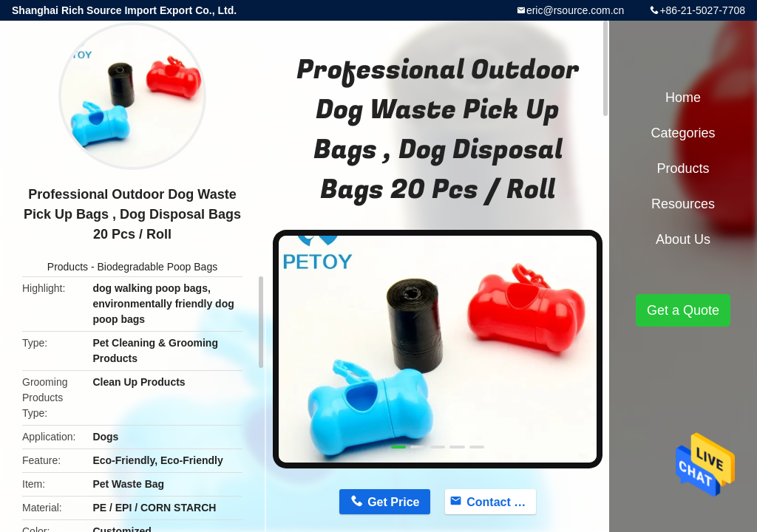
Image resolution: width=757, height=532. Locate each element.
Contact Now (501, 502)
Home (683, 98)
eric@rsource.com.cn (575, 10)
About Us (683, 239)
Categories (683, 133)
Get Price (393, 502)
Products (68, 267)
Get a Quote (683, 310)
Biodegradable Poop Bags (158, 267)
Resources (683, 204)
